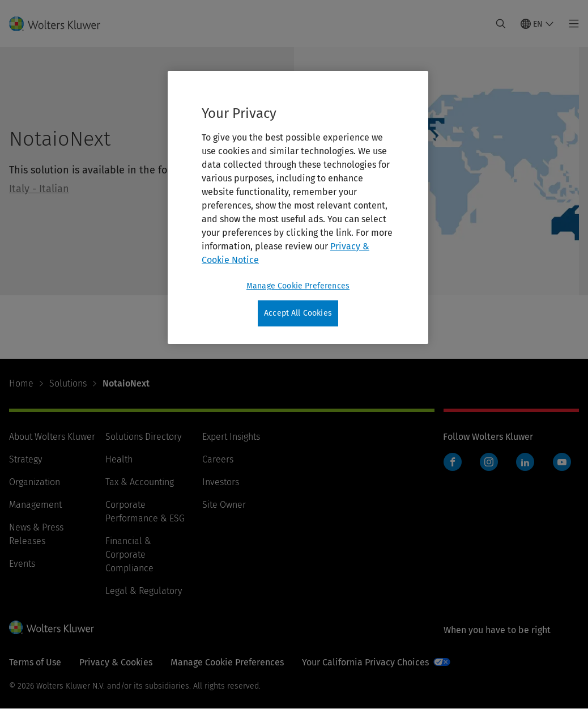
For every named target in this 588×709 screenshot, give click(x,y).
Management (35, 505)
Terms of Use (35, 662)
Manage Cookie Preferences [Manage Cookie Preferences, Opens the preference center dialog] (298, 286)
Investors (221, 482)
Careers (218, 459)
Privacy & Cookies (116, 662)
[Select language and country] (537, 24)
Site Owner (224, 505)
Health (119, 459)
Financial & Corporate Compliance (129, 555)
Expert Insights (231, 437)
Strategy (25, 459)
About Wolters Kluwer (52, 437)
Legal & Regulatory (144, 591)
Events (22, 564)
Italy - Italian (39, 189)
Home (21, 383)
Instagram (489, 462)
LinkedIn (525, 462)
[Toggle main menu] (571, 24)
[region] (298, 207)
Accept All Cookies (298, 313)
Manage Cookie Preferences (227, 662)
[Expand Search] (501, 24)
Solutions (68, 383)
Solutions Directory (143, 437)
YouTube (562, 462)
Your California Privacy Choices (365, 662)
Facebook (453, 462)
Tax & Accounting (140, 482)
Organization (35, 482)
